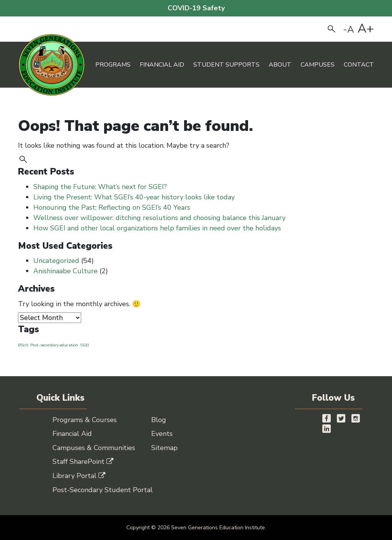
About (280, 65)
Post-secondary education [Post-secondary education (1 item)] (54, 345)
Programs (113, 65)
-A (349, 29)
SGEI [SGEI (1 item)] (85, 345)
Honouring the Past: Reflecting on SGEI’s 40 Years (113, 207)
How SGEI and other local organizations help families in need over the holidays (158, 228)
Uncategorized (56, 261)
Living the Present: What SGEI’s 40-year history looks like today (135, 197)
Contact (359, 65)
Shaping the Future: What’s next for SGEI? (101, 187)
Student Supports (226, 65)
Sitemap (164, 448)
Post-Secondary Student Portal (103, 490)
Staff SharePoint (83, 462)
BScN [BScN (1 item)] (23, 345)
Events (162, 434)
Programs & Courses (85, 420)
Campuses (318, 65)
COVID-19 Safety (196, 8)
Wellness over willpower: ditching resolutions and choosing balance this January (159, 218)
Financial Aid (162, 65)
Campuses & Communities (94, 448)
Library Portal (79, 476)
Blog (159, 420)
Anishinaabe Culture (65, 271)
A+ (366, 29)
